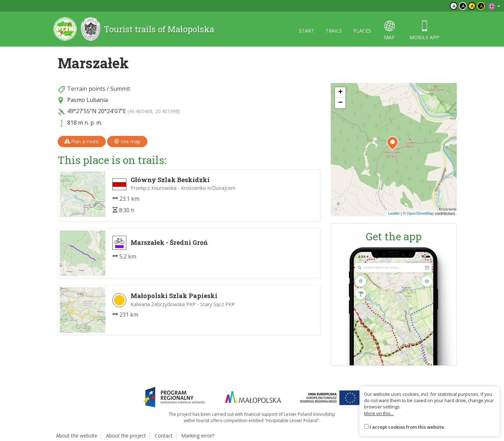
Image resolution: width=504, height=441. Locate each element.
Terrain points (86, 89)
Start (307, 31)
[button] (393, 143)
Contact (164, 436)
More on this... (379, 413)
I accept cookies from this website (407, 427)
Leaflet (394, 213)
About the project (126, 436)
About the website (77, 436)
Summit (120, 89)
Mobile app (424, 31)
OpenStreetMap (420, 213)
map (389, 31)
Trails (334, 31)
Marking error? (198, 436)
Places (362, 31)
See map (127, 141)
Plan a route (82, 141)
